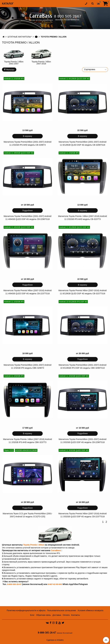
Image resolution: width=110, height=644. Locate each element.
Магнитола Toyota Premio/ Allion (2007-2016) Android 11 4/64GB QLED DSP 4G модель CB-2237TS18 (27, 292)
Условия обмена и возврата (90, 610)
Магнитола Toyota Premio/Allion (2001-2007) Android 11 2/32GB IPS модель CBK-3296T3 (28, 366)
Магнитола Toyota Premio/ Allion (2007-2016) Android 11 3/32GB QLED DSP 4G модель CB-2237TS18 (82, 515)
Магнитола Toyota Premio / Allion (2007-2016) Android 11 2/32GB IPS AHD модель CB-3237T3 (82, 218)
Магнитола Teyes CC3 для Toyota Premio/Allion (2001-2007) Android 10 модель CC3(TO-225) (27, 515)
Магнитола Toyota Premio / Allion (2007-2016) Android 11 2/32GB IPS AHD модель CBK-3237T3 (27, 441)
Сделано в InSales (55, 640)
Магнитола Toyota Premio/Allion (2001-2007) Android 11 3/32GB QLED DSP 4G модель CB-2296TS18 (83, 441)
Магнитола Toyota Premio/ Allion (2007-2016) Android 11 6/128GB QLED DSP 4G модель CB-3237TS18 (82, 292)
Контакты (75, 615)
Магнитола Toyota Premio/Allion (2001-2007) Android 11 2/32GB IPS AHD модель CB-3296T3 (28, 143)
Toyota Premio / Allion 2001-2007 (14, 63)
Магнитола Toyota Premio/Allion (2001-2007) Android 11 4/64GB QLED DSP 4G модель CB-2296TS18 (28, 218)
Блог (32, 615)
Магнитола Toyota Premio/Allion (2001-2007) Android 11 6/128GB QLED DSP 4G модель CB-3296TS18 (83, 143)
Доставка (57, 615)
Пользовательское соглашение (62, 610)
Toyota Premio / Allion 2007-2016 (41, 63)
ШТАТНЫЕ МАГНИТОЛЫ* (20, 37)
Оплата (66, 615)
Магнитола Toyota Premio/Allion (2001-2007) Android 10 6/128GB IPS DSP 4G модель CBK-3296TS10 (83, 366)
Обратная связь (43, 615)
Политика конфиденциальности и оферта (26, 610)
